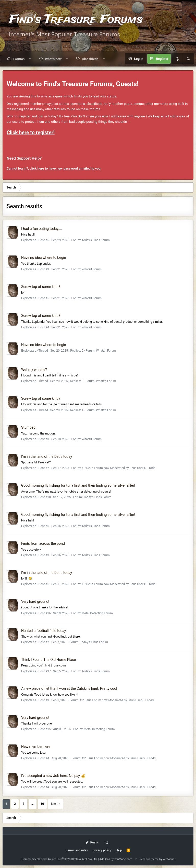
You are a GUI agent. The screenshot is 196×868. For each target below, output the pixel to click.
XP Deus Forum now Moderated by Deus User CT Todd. (119, 468)
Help (119, 850)
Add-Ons (105, 859)
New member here (36, 747)
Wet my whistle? (34, 370)
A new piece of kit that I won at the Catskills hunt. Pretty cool (69, 688)
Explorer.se (29, 240)
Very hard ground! (35, 602)
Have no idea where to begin (44, 258)
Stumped (28, 427)
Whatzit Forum (92, 269)
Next (54, 804)
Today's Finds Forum (96, 240)
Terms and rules (77, 850)
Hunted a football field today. (44, 631)
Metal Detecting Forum (97, 613)
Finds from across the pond (43, 543)
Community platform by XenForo (60, 859)
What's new (53, 59)
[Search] (188, 59)
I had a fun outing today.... (42, 229)
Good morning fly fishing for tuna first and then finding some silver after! (78, 485)
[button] (30, 59)
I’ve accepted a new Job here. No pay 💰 (53, 776)
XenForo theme (149, 859)
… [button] (33, 804)
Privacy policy (102, 850)
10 (42, 804)
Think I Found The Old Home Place (48, 660)
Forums (19, 59)
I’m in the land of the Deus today (47, 457)
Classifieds (90, 59)
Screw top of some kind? (41, 287)
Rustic (92, 842)
